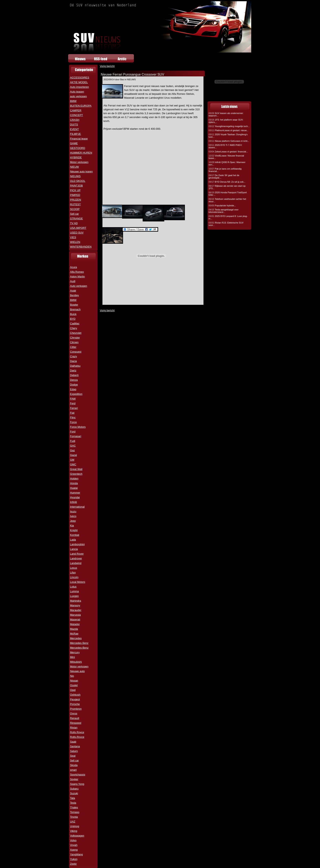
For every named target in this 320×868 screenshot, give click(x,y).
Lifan (73, 573)
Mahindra (76, 601)
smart (73, 770)
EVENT (74, 129)
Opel (73, 690)
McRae (74, 634)
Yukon (74, 859)
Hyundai (75, 497)
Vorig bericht (107, 66)
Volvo (73, 840)
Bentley (74, 295)
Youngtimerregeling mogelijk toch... (229, 126)
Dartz (73, 370)
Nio (72, 676)
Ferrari (74, 408)
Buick (73, 314)
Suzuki (74, 793)
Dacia (73, 361)
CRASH (75, 120)
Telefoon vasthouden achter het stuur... (227, 200)
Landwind (76, 563)
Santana (75, 746)
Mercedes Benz (79, 643)
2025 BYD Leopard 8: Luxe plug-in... (228, 217)
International (77, 507)
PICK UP (75, 190)
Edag (73, 389)
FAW (73, 399)
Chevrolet (76, 333)
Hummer (75, 493)
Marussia (75, 615)
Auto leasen (77, 92)
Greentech (76, 474)
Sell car (74, 214)
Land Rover (77, 554)
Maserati (75, 619)
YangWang (76, 854)
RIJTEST (75, 204)
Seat (73, 756)
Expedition (76, 394)
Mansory (75, 605)
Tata (73, 798)
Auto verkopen (79, 286)
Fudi (73, 441)
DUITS (74, 125)
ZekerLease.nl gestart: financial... (228, 152)
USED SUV (77, 233)
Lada (73, 540)
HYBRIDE (76, 157)
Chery (74, 328)
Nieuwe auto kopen (81, 171)
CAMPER (76, 110)
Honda (74, 483)
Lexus (74, 568)
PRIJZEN (76, 200)
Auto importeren (79, 87)
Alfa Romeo (77, 272)
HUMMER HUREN (81, 153)
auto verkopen (78, 96)
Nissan (74, 681)
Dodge (74, 385)
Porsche (75, 704)
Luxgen (74, 596)
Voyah (74, 845)
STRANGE (76, 218)
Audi (73, 281)
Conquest (76, 352)
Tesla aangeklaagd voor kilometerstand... (224, 211)
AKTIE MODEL (79, 82)
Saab (73, 742)
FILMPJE (75, 134)
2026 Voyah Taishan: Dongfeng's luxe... (228, 136)
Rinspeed (76, 723)
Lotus (73, 587)
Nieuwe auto (77, 671)
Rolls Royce (77, 732)
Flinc (73, 417)
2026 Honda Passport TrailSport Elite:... (228, 194)
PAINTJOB (76, 186)
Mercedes (76, 638)
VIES (73, 237)
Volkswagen (77, 836)
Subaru (74, 789)
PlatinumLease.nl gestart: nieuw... (228, 130)
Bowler (74, 305)
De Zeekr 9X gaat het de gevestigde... (224, 177)
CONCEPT (77, 115)
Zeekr (73, 864)
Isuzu (73, 511)
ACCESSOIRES (80, 78)
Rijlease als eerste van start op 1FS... (227, 187)
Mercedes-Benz (79, 648)
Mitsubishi (76, 662)
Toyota (74, 817)
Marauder (76, 610)
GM (72, 460)
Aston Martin (77, 276)
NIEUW (74, 167)
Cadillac (75, 323)
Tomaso (75, 812)
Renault (75, 718)
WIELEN (75, 242)
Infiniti (73, 502)
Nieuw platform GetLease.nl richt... (229, 141)
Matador (75, 624)
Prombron (76, 709)
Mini (72, 657)
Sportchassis (78, 775)
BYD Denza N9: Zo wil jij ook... (227, 182)
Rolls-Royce (77, 737)
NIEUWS (75, 176)
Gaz (72, 450)
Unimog (75, 826)
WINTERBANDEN (81, 247)
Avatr (73, 291)
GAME (74, 143)
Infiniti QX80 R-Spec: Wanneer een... (227, 163)
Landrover (76, 558)
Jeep (73, 521)
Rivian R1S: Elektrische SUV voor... (226, 224)
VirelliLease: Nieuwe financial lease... (226, 157)
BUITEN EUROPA (81, 106)
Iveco (73, 516)
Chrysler (75, 338)
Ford (73, 432)
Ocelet (74, 685)
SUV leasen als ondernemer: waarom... (226, 114)
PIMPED (75, 195)
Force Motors (78, 427)
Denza (74, 380)
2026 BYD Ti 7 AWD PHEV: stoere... (225, 146)
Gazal (73, 455)
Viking (74, 831)
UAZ (73, 822)
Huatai (74, 488)
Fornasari (76, 436)
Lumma (74, 591)
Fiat (72, 413)
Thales (74, 807)
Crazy (73, 356)
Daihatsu (75, 366)
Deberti (74, 375)
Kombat (75, 535)
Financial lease (79, 139)
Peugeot (75, 699)
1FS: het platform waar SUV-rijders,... (226, 121)
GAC (73, 446)
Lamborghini (77, 544)
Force (73, 422)
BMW (73, 101)
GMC (73, 464)
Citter (73, 347)
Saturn (74, 751)
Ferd (73, 403)
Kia (72, 526)
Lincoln (74, 577)
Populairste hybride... (222, 206)
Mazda (74, 629)
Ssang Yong (77, 784)
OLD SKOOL (78, 181)
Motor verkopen (79, 162)
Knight (74, 530)
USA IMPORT (78, 228)
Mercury (75, 652)
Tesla (73, 803)
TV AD (74, 223)
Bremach (75, 309)
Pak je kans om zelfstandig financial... (225, 170)
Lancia (74, 549)
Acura (73, 267)
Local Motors (78, 582)
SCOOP (75, 209)
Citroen (74, 342)
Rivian (74, 728)
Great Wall (76, 469)
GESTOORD (78, 148)
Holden (74, 479)
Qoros (74, 713)
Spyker (74, 779)
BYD (73, 319)
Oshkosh (75, 695)
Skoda (74, 765)
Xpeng (74, 850)
